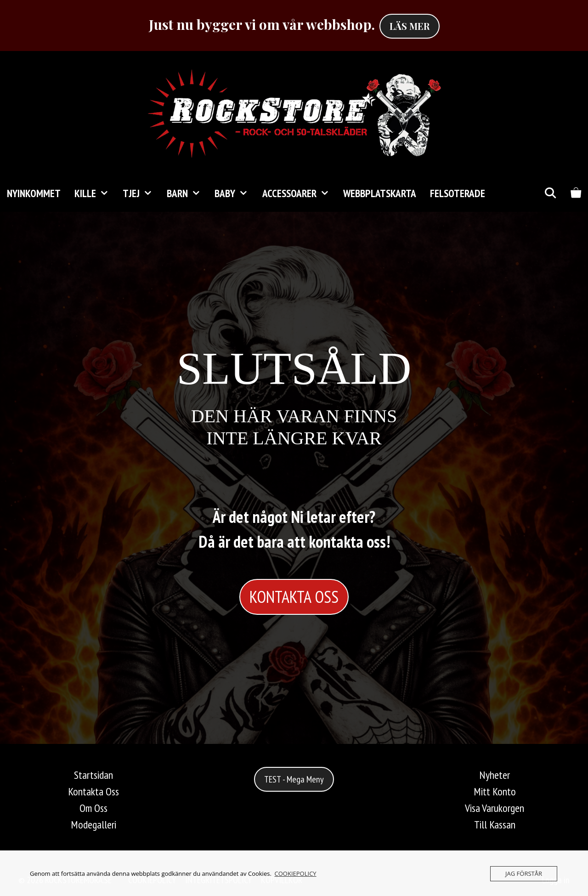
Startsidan (93, 775)
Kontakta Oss (93, 791)
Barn (187, 193)
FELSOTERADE (458, 193)
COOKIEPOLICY (296, 873)
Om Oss (93, 808)
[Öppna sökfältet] (550, 193)
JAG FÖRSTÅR (524, 873)
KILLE (95, 193)
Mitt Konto (495, 791)
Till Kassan (495, 825)
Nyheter (495, 775)
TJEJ (141, 193)
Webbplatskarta (380, 193)
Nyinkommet (34, 193)
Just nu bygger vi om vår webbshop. (262, 24)
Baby (235, 193)
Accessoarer (299, 193)
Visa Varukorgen (495, 808)
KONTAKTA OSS (294, 597)
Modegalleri (93, 825)
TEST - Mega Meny (294, 779)
